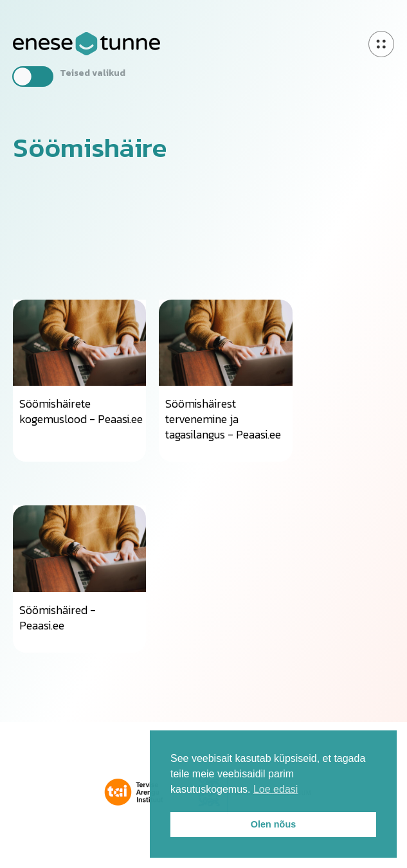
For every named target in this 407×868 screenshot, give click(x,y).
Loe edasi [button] (276, 789)
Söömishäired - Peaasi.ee (58, 618)
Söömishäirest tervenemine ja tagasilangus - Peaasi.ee (223, 419)
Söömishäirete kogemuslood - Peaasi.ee (81, 411)
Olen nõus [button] (273, 824)
